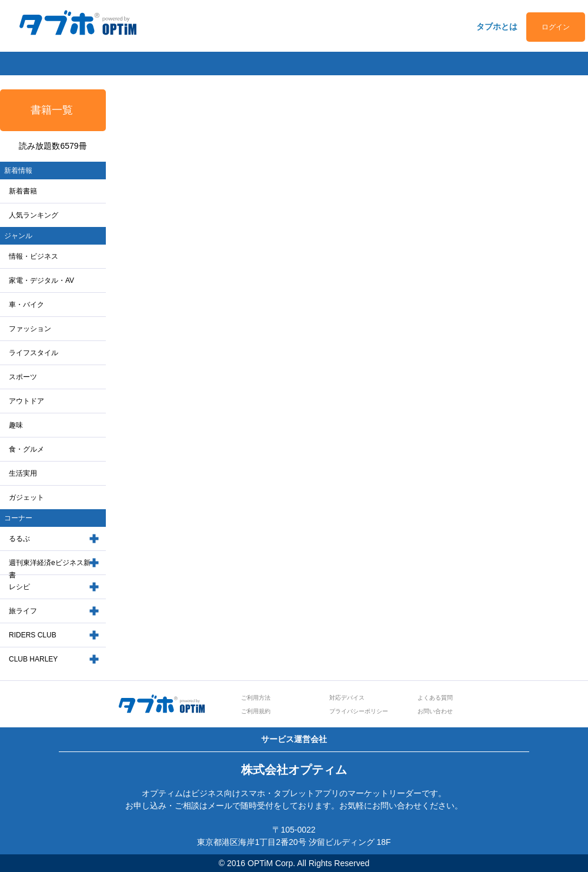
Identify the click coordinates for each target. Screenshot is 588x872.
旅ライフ (23, 611)
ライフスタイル (34, 353)
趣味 (16, 425)
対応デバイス (347, 698)
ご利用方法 (256, 698)
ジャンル (18, 236)
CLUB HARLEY (33, 659)
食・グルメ (26, 449)
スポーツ (23, 377)
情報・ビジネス (34, 256)
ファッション (30, 329)
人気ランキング (34, 215)
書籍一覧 (52, 110)
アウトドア (26, 401)
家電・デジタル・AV (41, 280)
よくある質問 (435, 698)
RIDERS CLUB (33, 635)
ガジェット (26, 497)
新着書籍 (23, 191)
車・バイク (26, 305)
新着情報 (18, 171)
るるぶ (19, 539)
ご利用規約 (256, 711)
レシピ (19, 587)
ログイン (556, 27)
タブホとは (497, 26)
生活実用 (23, 473)
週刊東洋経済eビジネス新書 (50, 569)
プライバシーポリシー (359, 711)
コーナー (18, 518)
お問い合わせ (435, 711)
